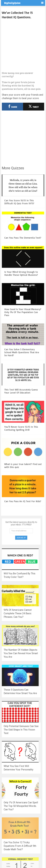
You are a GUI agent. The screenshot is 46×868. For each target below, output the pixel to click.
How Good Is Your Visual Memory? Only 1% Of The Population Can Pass (23, 312)
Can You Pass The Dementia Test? (23, 238)
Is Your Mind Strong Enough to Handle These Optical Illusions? (21, 273)
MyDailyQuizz (12, 3)
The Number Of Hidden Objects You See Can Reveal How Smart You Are (21, 653)
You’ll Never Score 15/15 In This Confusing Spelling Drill (21, 428)
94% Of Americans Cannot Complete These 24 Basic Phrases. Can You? (18, 613)
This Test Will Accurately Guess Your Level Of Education (21, 391)
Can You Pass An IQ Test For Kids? (23, 501)
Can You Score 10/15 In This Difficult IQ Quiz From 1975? (19, 202)
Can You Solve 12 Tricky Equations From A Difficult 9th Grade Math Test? (20, 846)
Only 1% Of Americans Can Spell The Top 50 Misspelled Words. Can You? (21, 806)
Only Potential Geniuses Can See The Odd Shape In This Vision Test (21, 730)
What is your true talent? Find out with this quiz (23, 466)
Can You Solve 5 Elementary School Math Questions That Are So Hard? (22, 352)
